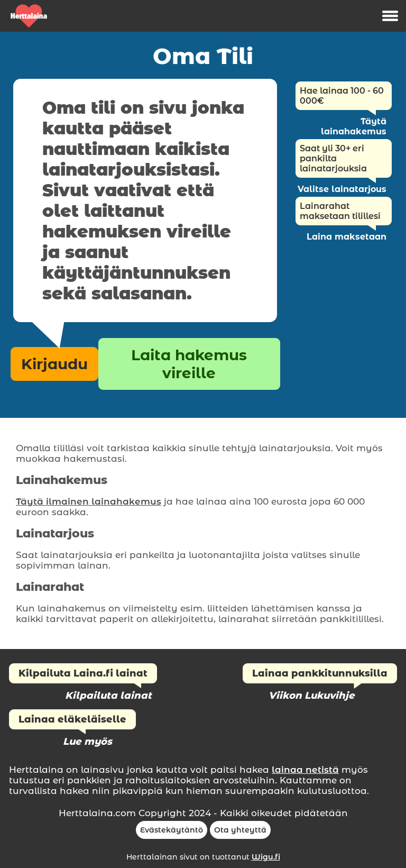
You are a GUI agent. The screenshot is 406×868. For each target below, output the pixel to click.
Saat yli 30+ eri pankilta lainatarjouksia (333, 158)
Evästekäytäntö (172, 830)
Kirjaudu (54, 364)
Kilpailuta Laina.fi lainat (83, 673)
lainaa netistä (305, 770)
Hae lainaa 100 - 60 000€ (342, 96)
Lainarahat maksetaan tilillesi (340, 211)
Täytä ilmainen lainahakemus (89, 501)
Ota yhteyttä (240, 830)
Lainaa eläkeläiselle (72, 719)
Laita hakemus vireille (189, 364)
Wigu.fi (266, 857)
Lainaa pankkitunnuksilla (320, 673)
